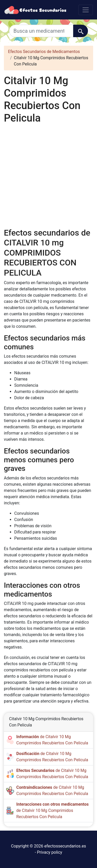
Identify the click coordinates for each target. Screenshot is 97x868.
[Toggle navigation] (86, 10)
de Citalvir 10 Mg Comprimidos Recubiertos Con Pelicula (53, 810)
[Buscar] (81, 31)
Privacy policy (50, 852)
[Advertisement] (48, 175)
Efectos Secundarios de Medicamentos (44, 52)
